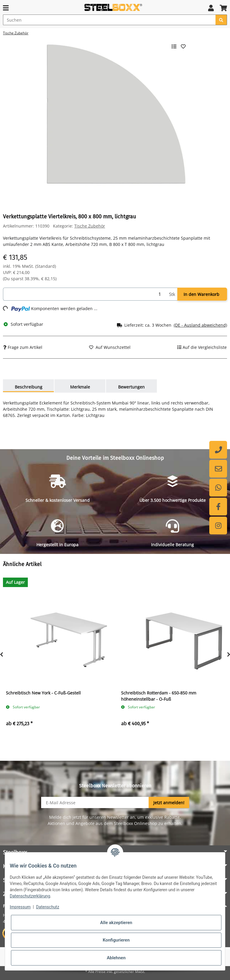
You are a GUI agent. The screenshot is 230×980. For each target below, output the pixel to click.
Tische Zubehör (90, 226)
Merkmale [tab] (80, 387)
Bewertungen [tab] (131, 387)
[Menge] (85, 294)
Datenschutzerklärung (30, 896)
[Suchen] (109, 20)
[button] (211, 8)
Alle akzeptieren (116, 923)
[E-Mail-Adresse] (95, 802)
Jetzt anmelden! (169, 803)
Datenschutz (48, 907)
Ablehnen (116, 958)
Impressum (20, 907)
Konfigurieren (116, 940)
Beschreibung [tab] (29, 387)
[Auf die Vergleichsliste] (202, 347)
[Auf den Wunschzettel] (110, 347)
